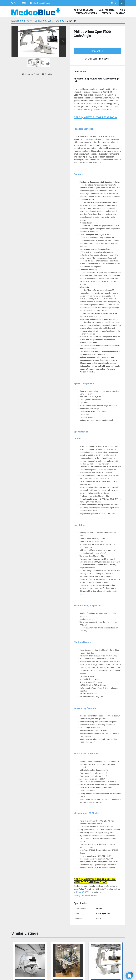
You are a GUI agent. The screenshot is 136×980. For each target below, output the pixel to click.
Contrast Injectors (86, 13)
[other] (109, 3)
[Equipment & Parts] (21, 21)
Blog (122, 10)
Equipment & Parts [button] (84, 10)
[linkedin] (115, 3)
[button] (107, 10)
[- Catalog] (59, 21)
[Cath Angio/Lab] (43, 21)
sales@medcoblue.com (41, 3)
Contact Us (97, 51)
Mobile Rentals (107, 10)
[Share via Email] (30, 74)
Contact (120, 13)
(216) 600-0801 (20, 3)
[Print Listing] (48, 74)
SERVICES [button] (106, 13)
